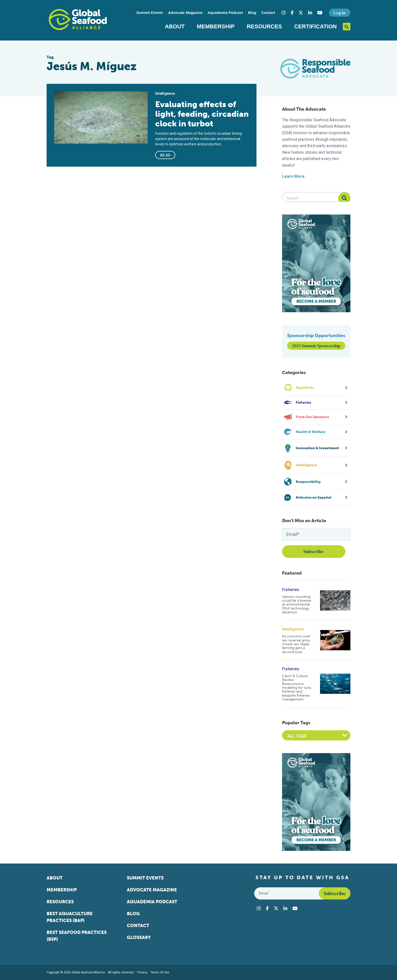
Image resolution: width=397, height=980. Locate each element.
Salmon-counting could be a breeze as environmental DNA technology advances (297, 605)
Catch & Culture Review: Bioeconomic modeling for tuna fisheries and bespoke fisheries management (296, 688)
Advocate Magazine (185, 13)
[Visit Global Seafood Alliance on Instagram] (284, 13)
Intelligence (293, 629)
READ (165, 155)
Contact (268, 13)
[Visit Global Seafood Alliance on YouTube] (320, 13)
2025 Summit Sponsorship (316, 346)
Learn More (293, 176)
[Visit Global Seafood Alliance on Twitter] (301, 13)
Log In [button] (340, 13)
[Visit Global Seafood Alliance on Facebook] (292, 13)
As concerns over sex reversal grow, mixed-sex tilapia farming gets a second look (296, 644)
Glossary (139, 937)
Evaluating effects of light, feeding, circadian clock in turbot (202, 114)
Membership (216, 26)
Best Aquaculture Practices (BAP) (70, 917)
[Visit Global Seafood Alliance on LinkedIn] (310, 13)
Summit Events (150, 13)
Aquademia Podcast (225, 13)
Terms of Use (160, 972)
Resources (264, 26)
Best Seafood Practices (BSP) (77, 936)
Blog (252, 13)
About (175, 26)
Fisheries (291, 590)
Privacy (142, 972)
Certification (315, 26)
